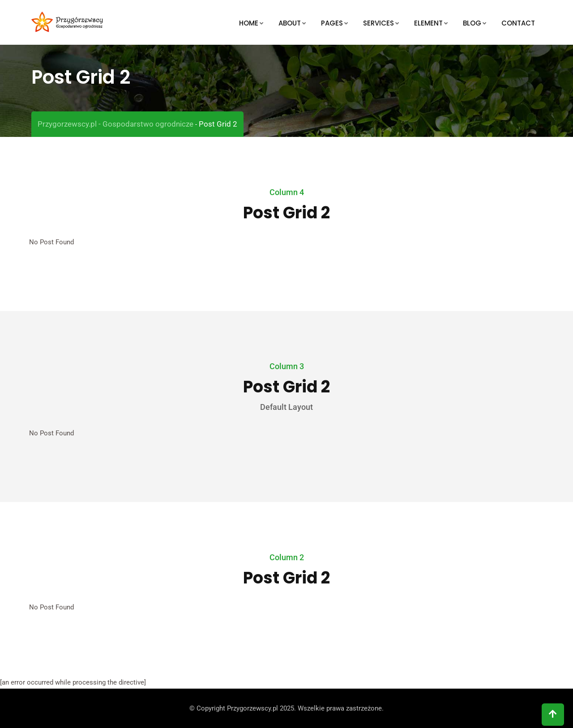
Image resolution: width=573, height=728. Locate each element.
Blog (472, 23)
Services (378, 23)
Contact (518, 23)
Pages (332, 23)
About (290, 23)
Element (428, 23)
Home (249, 23)
